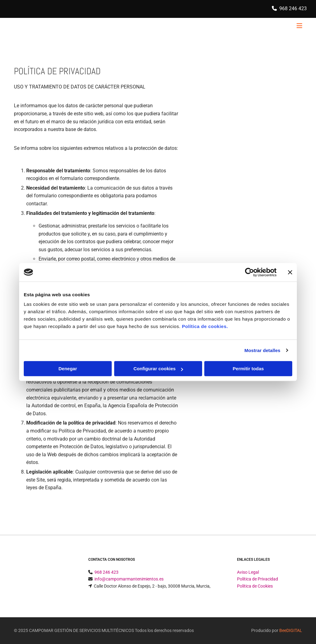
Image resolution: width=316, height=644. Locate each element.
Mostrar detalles (262, 350)
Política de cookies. (205, 326)
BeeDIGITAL (291, 630)
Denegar (68, 369)
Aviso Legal (248, 572)
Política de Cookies (255, 586)
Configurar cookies (158, 369)
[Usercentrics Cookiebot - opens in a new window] (249, 272)
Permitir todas (248, 369)
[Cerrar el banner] (290, 272)
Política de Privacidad (258, 579)
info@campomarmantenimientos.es (129, 579)
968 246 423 (293, 8)
